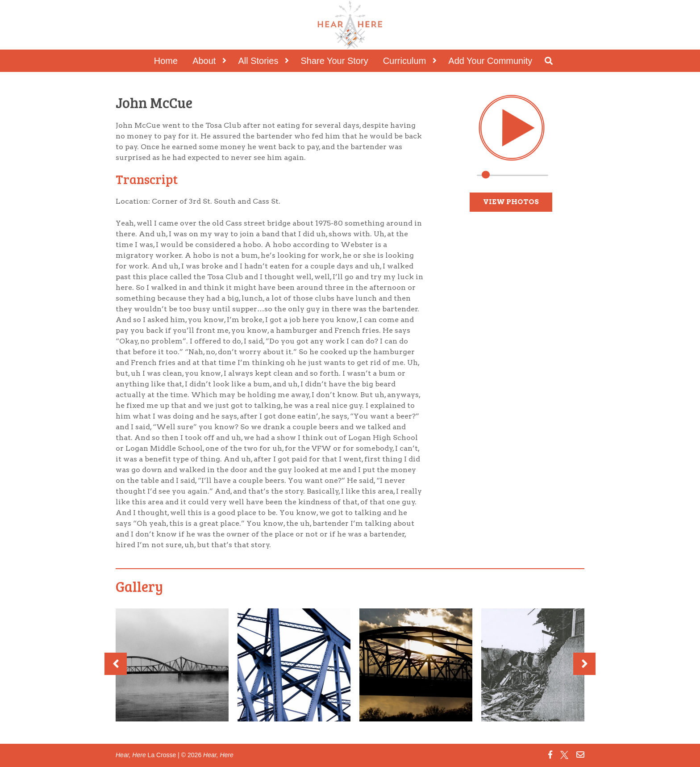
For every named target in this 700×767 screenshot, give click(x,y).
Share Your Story (334, 61)
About (204, 61)
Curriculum (405, 61)
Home (166, 61)
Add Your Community (490, 61)
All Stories (258, 61)
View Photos (511, 202)
